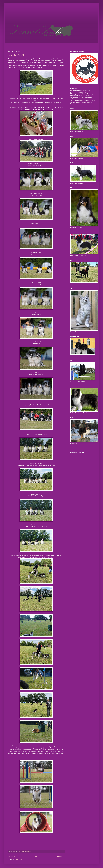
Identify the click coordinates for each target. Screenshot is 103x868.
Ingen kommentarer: (27, 852)
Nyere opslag (12, 856)
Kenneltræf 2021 (16, 55)
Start (36, 856)
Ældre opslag (60, 856)
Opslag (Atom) (19, 859)
